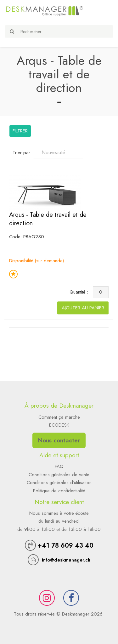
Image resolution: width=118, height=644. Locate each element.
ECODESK (59, 425)
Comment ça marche (59, 417)
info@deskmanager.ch (66, 560)
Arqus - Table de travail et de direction (48, 219)
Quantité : (80, 292)
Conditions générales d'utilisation (59, 483)
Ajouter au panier (83, 308)
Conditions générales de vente (59, 475)
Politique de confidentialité (59, 491)
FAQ (59, 466)
